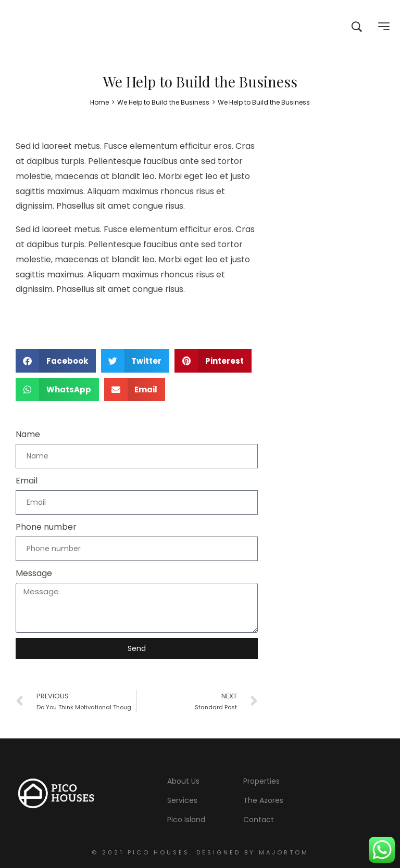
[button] (56, 361)
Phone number (46, 527)
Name (28, 434)
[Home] (99, 102)
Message (34, 573)
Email (27, 481)
